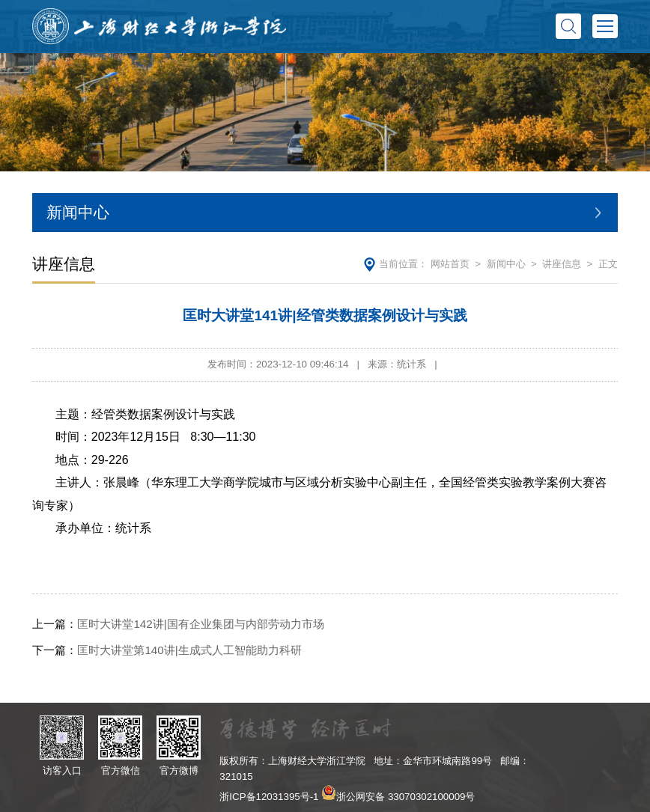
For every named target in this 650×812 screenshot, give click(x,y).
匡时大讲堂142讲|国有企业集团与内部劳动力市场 (178, 624)
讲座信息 (562, 264)
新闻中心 (506, 264)
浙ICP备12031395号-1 (269, 797)
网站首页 (450, 264)
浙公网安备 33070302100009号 (406, 797)
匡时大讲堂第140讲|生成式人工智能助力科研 (167, 650)
